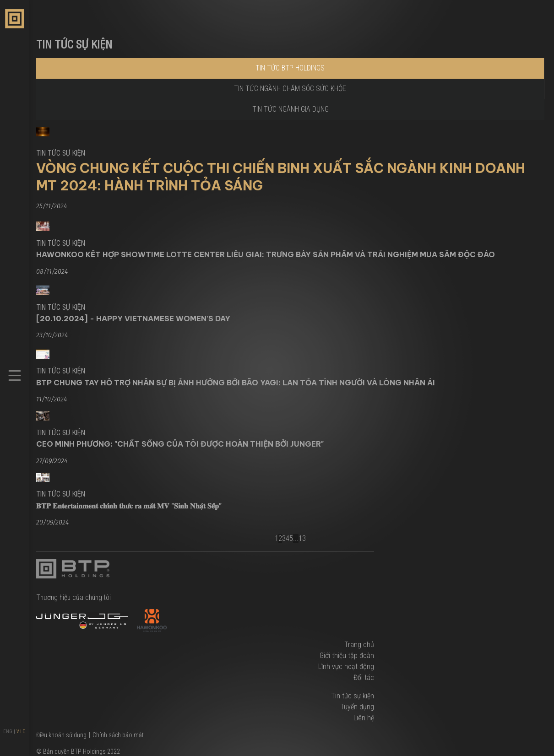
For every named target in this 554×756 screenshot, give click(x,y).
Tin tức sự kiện (353, 696)
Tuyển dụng (357, 707)
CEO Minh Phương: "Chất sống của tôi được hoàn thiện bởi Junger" (180, 444)
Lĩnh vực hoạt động (346, 667)
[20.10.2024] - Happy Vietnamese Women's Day (133, 319)
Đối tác (364, 678)
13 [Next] (302, 538)
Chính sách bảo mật (118, 735)
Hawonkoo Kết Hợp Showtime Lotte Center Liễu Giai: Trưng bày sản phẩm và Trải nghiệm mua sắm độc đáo (266, 254)
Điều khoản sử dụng (61, 735)
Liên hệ (364, 718)
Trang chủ (359, 645)
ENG (8, 732)
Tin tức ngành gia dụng (291, 109)
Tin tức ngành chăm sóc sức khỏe (290, 89)
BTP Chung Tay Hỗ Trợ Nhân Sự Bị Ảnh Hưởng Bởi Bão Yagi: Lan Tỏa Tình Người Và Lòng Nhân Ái (236, 383)
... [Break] (296, 538)
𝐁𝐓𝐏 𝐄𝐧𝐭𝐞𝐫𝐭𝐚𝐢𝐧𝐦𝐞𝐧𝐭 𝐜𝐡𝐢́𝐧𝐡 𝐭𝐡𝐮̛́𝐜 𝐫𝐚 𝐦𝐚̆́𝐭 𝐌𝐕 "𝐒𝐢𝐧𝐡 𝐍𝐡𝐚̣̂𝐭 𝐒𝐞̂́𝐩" (129, 506)
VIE (21, 732)
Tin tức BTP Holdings (290, 68)
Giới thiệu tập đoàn (347, 656)
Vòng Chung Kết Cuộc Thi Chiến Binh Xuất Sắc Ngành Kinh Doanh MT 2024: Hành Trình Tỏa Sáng (281, 177)
